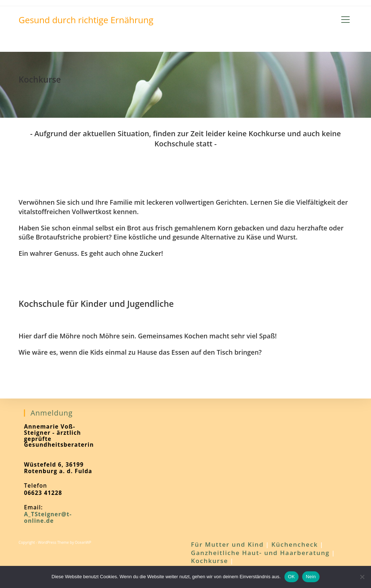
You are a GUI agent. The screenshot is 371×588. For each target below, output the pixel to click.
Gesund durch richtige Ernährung (86, 20)
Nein (311, 577)
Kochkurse (210, 561)
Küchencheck (295, 544)
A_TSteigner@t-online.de (48, 518)
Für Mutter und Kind (227, 544)
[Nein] (362, 577)
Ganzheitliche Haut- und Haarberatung (260, 553)
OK (291, 577)
